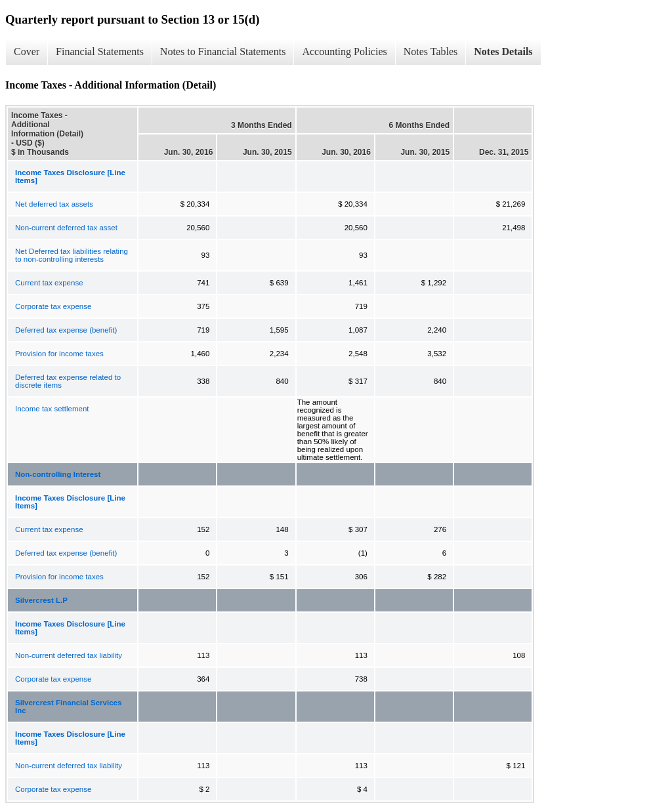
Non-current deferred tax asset (66, 228)
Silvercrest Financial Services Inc (68, 707)
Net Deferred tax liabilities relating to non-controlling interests (72, 255)
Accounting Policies (344, 51)
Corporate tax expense (53, 306)
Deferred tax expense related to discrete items (68, 381)
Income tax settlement (52, 409)
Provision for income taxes (59, 354)
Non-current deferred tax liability (69, 655)
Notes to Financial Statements (223, 51)
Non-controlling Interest (58, 474)
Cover (27, 51)
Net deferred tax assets (54, 204)
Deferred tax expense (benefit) (66, 330)
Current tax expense (49, 283)
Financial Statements (100, 51)
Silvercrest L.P (41, 600)
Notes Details (503, 51)
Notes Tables (431, 51)
